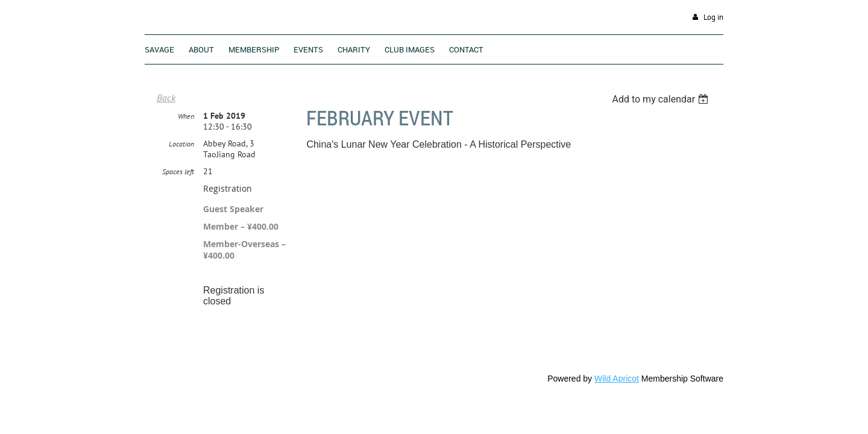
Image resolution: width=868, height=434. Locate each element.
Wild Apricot (617, 379)
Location (181, 144)
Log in (713, 17)
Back (166, 98)
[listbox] (662, 99)
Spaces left (178, 172)
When (186, 117)
